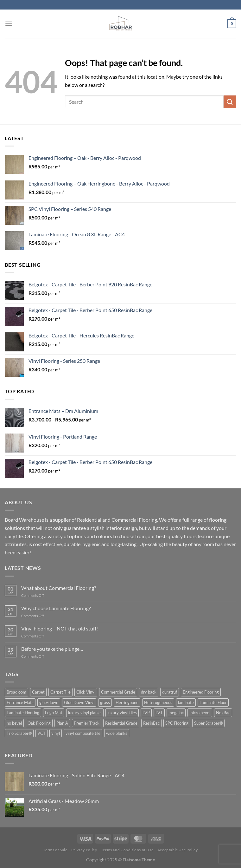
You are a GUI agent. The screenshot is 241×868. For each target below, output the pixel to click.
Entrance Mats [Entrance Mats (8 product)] (20, 702)
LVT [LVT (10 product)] (159, 713)
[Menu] (9, 24)
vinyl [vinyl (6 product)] (56, 733)
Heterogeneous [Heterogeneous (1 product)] (158, 702)
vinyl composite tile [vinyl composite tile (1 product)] (83, 733)
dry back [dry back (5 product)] (149, 692)
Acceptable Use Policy (178, 850)
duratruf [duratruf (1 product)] (170, 692)
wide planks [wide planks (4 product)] (117, 733)
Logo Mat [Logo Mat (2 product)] (54, 713)
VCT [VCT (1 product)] (41, 733)
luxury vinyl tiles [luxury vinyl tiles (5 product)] (122, 713)
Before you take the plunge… (52, 649)
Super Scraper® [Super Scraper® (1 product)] (208, 723)
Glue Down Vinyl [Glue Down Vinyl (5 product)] (79, 702)
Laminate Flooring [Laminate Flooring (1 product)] (23, 713)
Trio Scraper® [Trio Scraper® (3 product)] (19, 733)
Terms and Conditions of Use (127, 850)
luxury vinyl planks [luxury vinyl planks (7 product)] (85, 713)
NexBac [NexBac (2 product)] (223, 713)
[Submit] (230, 102)
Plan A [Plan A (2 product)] (62, 723)
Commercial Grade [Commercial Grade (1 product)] (118, 692)
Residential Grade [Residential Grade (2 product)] (121, 723)
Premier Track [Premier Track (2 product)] (87, 723)
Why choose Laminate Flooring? (56, 608)
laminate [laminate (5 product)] (186, 702)
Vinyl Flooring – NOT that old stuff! (60, 628)
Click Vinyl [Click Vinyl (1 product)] (86, 692)
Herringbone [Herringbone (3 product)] (127, 702)
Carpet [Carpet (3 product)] (38, 692)
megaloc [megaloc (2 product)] (176, 713)
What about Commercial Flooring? (59, 588)
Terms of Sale (55, 850)
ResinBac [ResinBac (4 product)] (151, 723)
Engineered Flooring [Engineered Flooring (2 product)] (201, 692)
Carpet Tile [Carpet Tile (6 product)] (60, 692)
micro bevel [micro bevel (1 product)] (200, 713)
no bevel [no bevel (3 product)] (14, 723)
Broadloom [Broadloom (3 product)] (16, 692)
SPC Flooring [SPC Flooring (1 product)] (177, 723)
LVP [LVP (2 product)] (146, 713)
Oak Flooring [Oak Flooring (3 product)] (39, 723)
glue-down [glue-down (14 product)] (49, 702)
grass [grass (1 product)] (105, 702)
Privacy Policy (84, 850)
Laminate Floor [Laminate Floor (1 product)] (213, 702)
